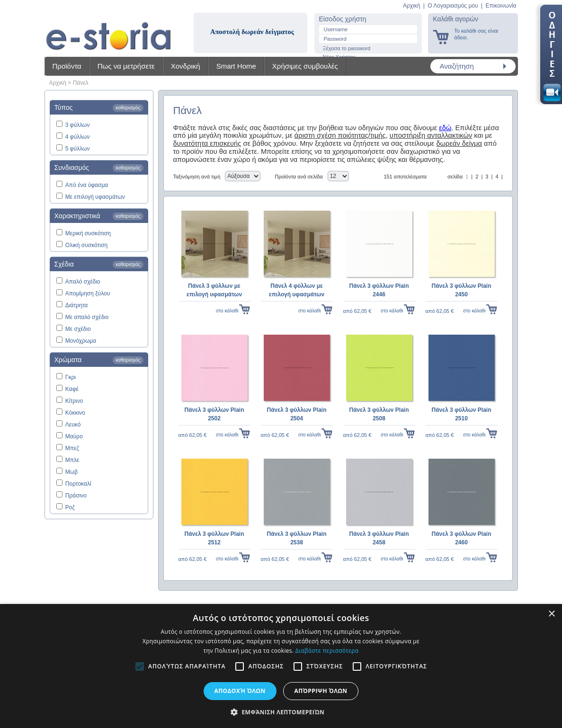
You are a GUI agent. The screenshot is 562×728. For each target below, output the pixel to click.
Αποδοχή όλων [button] (240, 691)
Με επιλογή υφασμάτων (95, 197)
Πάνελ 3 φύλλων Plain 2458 (379, 538)
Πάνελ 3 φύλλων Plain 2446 (379, 290)
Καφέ (72, 389)
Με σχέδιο (78, 329)
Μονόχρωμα (81, 341)
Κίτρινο (74, 401)
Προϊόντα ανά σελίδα (299, 177)
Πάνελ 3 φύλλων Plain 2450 (461, 290)
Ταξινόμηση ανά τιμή (197, 177)
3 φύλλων (78, 125)
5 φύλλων (78, 149)
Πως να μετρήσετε (126, 66)
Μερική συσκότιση (88, 233)
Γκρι (71, 377)
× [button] (551, 614)
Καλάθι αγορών (455, 19)
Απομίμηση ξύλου (88, 293)
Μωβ (71, 472)
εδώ (445, 128)
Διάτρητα (76, 305)
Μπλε (72, 460)
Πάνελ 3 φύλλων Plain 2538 (296, 538)
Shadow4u (108, 28)
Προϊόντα (67, 66)
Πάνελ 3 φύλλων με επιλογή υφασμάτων (214, 290)
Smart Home (236, 66)
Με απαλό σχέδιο (87, 317)
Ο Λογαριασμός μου (453, 6)
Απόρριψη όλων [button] (321, 691)
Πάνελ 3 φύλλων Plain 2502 (214, 414)
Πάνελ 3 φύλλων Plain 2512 (214, 538)
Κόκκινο (75, 413)
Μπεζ (72, 448)
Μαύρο (74, 436)
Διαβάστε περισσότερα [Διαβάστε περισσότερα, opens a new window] (327, 651)
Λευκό (73, 425)
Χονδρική (186, 66)
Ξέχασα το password (347, 48)
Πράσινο (76, 496)
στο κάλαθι (227, 311)
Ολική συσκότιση (86, 245)
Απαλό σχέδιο (83, 282)
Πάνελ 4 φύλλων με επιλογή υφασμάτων (297, 290)
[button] (281, 712)
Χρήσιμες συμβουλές (305, 66)
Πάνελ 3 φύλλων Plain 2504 (296, 414)
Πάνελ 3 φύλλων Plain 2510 (461, 414)
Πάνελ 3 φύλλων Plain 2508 (379, 414)
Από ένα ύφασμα (87, 185)
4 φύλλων (78, 137)
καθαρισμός (128, 108)
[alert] (281, 666)
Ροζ (70, 507)
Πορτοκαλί (78, 484)
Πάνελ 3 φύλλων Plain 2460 (461, 538)
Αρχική (411, 6)
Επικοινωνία (501, 6)
